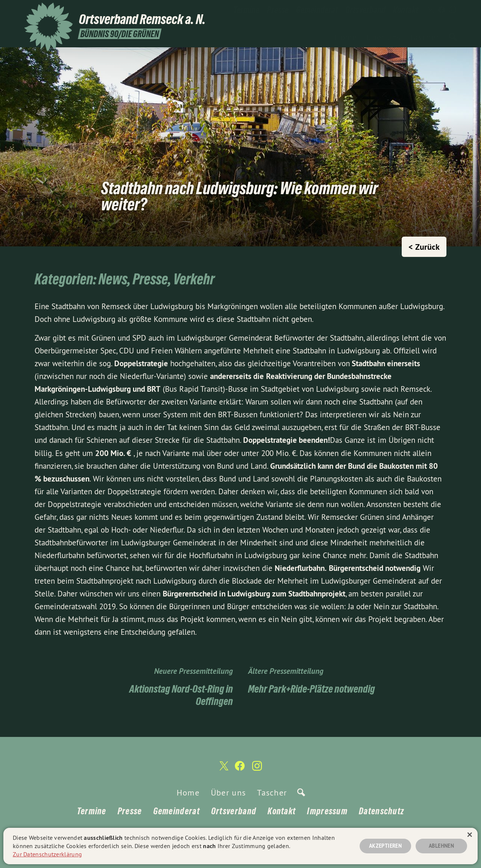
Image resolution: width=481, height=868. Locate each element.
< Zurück (424, 247)
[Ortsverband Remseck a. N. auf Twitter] (430, 10)
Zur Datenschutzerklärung (47, 854)
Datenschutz (381, 811)
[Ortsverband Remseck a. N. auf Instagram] (453, 10)
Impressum (327, 811)
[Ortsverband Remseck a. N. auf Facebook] (442, 10)
